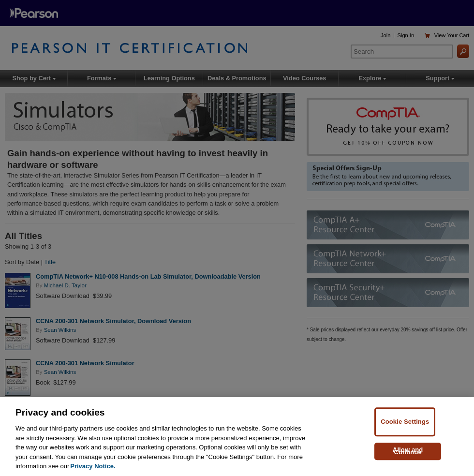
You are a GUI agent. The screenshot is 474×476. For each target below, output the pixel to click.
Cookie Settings (405, 422)
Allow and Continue (408, 451)
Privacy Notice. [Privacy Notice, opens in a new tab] (93, 467)
